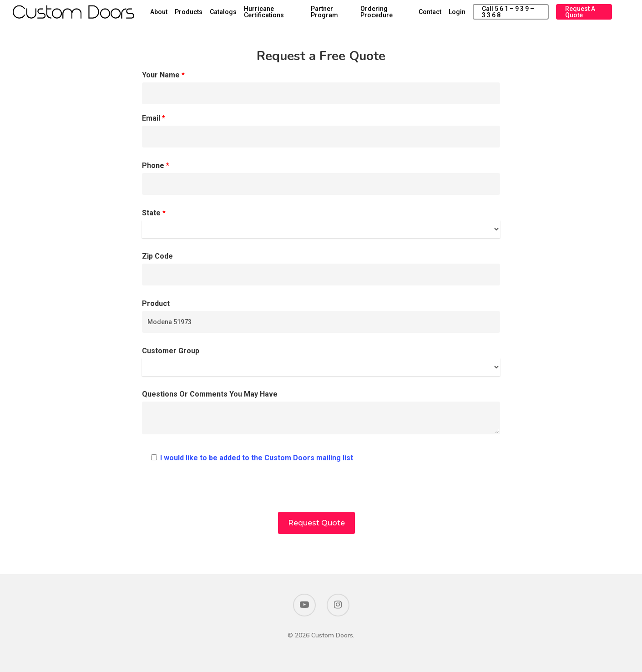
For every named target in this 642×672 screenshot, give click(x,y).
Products (214, 15)
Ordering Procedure (393, 15)
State (321, 223)
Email (321, 131)
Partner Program (345, 15)
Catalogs (249, 15)
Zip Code (321, 269)
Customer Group (321, 361)
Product (321, 316)
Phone (321, 178)
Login (468, 15)
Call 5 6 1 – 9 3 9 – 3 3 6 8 (517, 15)
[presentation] (321, 494)
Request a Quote (585, 15)
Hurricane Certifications (289, 15)
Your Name (321, 87)
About (184, 15)
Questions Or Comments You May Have (321, 415)
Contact (441, 15)
